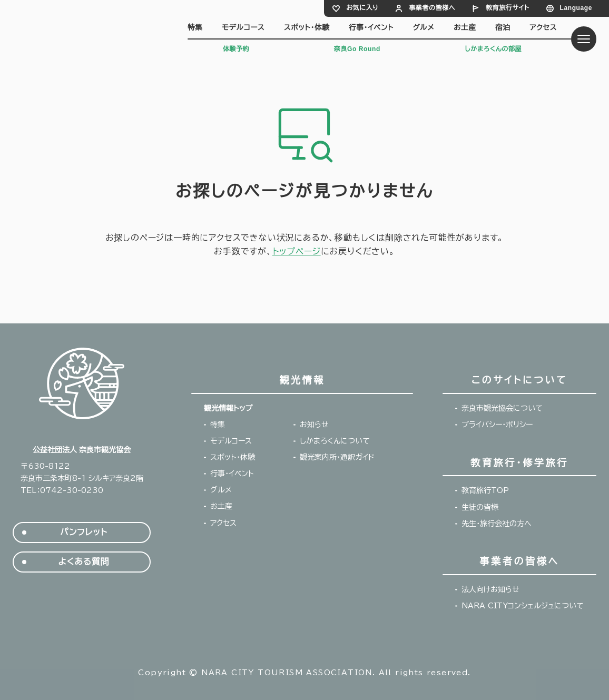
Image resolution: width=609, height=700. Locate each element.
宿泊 (503, 28)
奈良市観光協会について (502, 408)
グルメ (424, 28)
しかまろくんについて (335, 441)
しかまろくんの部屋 (493, 49)
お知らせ (314, 425)
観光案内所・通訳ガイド (337, 457)
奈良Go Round (357, 49)
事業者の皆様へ (432, 8)
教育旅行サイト (507, 8)
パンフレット (84, 532)
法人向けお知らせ (490, 589)
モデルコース (243, 28)
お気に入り (362, 8)
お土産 (465, 28)
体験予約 (236, 49)
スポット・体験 (307, 28)
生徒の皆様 (480, 507)
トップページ (297, 251)
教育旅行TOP (485, 490)
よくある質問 (84, 562)
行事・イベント (371, 28)
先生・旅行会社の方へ (497, 524)
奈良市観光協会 (86, 30)
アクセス (543, 28)
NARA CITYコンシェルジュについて (523, 606)
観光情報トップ (228, 408)
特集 (195, 28)
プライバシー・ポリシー (497, 425)
